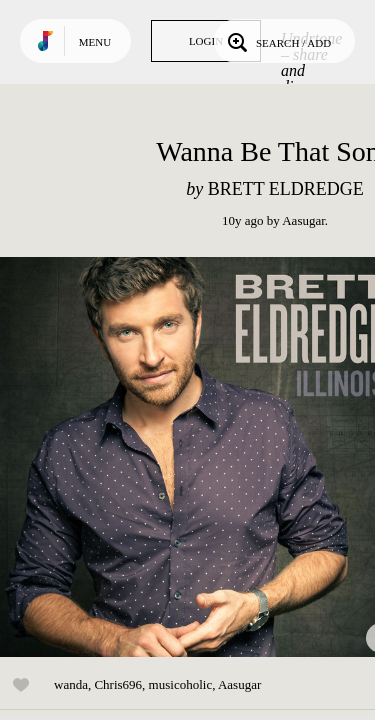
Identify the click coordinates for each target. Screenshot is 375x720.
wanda (71, 684)
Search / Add (277, 41)
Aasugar (303, 220)
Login (206, 41)
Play (200, 457)
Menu (95, 42)
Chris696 (118, 684)
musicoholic (181, 684)
